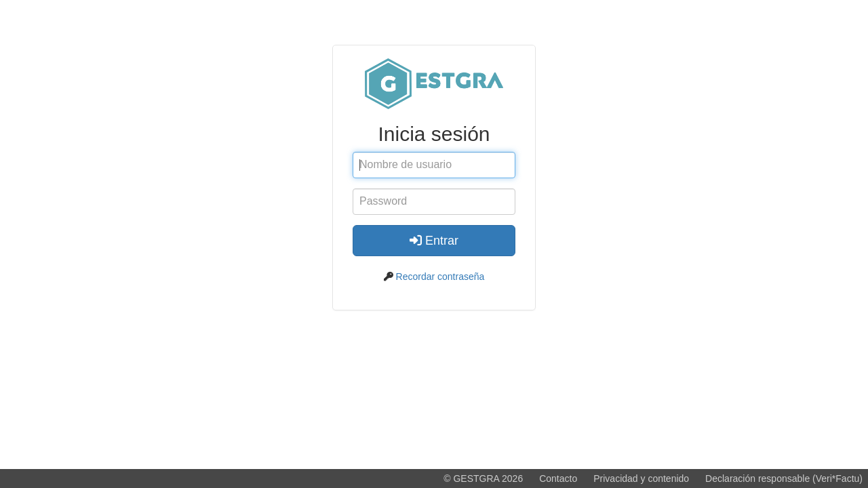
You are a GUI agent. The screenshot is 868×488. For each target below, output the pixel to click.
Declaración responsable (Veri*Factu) (784, 479)
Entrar (434, 241)
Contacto (558, 479)
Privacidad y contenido (641, 479)
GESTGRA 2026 (488, 479)
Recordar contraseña (440, 277)
